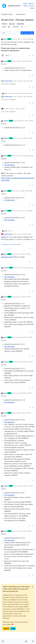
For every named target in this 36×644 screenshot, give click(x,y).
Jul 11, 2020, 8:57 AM (25, 234)
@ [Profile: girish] (4, 237)
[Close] (32, 587)
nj (4, 109)
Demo (26, 6)
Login (13, 629)
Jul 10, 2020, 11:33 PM (24, 211)
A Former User (8, 81)
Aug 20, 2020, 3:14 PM (26, 362)
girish (5, 39)
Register (6, 629)
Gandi (13, 244)
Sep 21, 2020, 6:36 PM (24, 531)
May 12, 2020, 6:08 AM (25, 39)
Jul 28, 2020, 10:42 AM (26, 268)
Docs (31, 6)
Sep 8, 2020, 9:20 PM (24, 413)
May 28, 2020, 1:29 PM (26, 121)
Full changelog (9, 165)
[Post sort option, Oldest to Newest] (4, 33)
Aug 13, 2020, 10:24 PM (25, 337)
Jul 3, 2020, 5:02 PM (24, 191)
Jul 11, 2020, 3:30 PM (24, 254)
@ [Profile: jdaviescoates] (7, 257)
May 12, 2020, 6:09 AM (25, 61)
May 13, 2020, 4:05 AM (18, 109)
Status (31, 3)
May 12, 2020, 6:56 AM (25, 97)
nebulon (6, 121)
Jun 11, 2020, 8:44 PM (26, 138)
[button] (3, 641)
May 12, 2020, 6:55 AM (25, 81)
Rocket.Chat (20, 24)
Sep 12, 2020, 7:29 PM (26, 486)
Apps (25, 3)
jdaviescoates (8, 234)
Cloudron (6, 244)
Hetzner (19, 244)
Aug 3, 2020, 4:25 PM (24, 297)
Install (32, 8)
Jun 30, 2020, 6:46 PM (25, 156)
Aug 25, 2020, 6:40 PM (25, 393)
